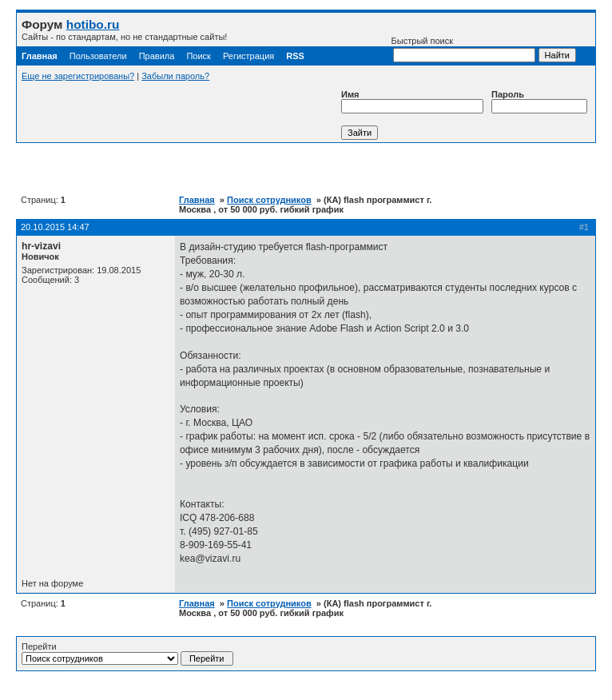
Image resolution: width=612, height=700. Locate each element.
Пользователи (98, 56)
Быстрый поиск (463, 49)
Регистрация (248, 56)
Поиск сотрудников (269, 200)
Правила (157, 56)
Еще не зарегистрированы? (78, 76)
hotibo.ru (93, 24)
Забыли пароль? (175, 76)
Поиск (198, 56)
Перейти (127, 654)
